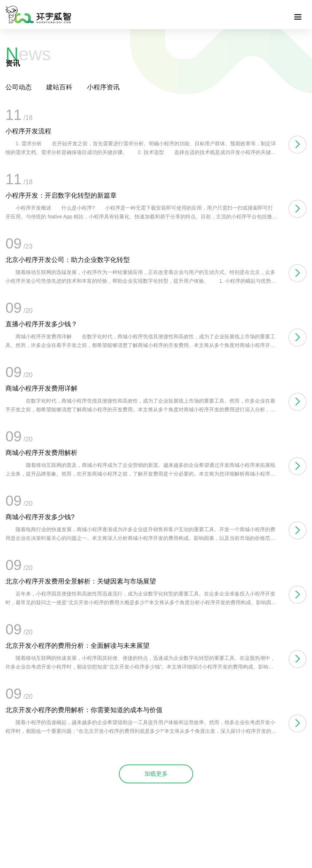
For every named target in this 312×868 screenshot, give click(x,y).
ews (28, 54)
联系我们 (32, 10)
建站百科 (59, 87)
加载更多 (156, 774)
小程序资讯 (103, 87)
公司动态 (19, 87)
